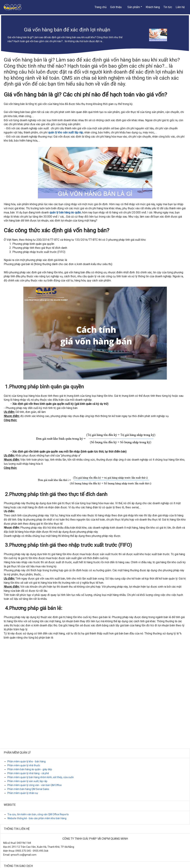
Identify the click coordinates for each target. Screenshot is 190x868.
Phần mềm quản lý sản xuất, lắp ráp (27, 781)
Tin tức (168, 7)
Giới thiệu (116, 7)
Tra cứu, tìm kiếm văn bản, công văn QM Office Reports (38, 814)
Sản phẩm (134, 7)
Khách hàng (153, 7)
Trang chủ (101, 7)
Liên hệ (180, 7)
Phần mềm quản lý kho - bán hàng (26, 761)
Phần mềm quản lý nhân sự (23, 793)
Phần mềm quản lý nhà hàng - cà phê (28, 773)
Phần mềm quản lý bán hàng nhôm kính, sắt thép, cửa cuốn (41, 777)
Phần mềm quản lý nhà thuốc (24, 765)
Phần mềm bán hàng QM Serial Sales (28, 789)
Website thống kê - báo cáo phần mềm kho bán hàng (37, 818)
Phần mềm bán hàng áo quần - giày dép (30, 769)
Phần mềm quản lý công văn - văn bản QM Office (35, 785)
